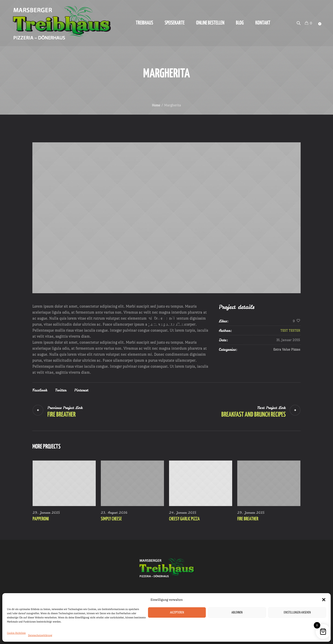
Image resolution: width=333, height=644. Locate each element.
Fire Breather (62, 415)
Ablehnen (237, 613)
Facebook (40, 390)
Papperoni (41, 519)
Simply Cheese (111, 519)
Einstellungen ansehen (297, 613)
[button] (324, 600)
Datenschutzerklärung (40, 635)
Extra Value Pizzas (287, 349)
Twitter (61, 390)
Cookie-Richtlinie (16, 633)
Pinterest (81, 390)
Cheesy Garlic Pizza (184, 519)
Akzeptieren (177, 613)
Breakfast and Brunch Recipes (253, 415)
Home (156, 105)
